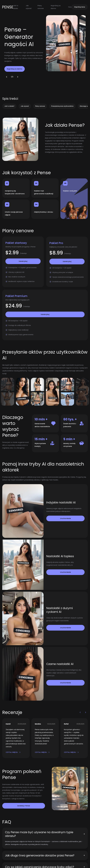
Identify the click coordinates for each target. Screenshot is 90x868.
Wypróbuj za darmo (15, 69)
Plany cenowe (40, 106)
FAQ (70, 7)
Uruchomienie (65, 518)
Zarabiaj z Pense (24, 806)
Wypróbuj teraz (80, 7)
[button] (7, 77)
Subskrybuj (23, 261)
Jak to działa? (9, 106)
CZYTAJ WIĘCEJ (13, 752)
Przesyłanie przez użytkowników (62, 106)
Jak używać (25, 106)
